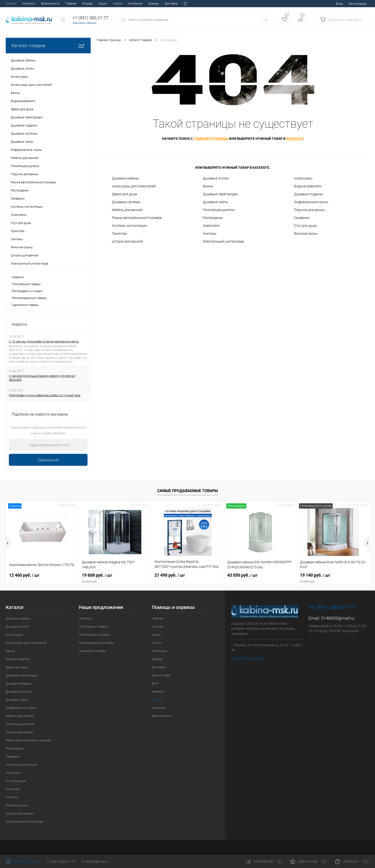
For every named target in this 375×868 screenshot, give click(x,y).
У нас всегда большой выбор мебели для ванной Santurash (42, 378)
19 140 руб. (333, 578)
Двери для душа (124, 194)
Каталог (157, 700)
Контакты (159, 708)
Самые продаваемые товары (187, 491)
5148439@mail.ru (338, 618)
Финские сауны (306, 233)
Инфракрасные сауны (311, 202)
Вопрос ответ (132, 4)
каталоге (295, 139)
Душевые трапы (215, 202)
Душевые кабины (126, 178)
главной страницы (211, 139)
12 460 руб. (24, 575)
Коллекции (76, 4)
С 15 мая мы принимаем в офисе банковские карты (44, 342)
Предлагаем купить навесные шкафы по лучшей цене (45, 395)
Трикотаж (120, 233)
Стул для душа (305, 226)
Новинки (18, 277)
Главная (11, 4)
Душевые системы (126, 202)
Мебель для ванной (127, 210)
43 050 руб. (242, 575)
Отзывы (28, 4)
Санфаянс (302, 218)
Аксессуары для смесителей (134, 186)
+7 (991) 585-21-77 (61, 862)
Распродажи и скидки (27, 291)
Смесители (211, 226)
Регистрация (357, 4)
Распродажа (213, 218)
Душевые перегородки (220, 194)
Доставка (111, 4)
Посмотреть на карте (247, 658)
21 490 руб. (170, 575)
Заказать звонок (85, 23)
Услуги (58, 4)
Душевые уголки (216, 178)
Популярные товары (26, 284)
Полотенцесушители (219, 210)
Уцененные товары (25, 305)
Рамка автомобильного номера (137, 218)
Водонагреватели (308, 186)
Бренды (94, 4)
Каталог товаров (48, 46)
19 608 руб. (115, 578)
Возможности (162, 716)
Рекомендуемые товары (29, 298)
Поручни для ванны (309, 210)
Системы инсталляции (130, 226)
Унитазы (210, 233)
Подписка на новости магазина (40, 414)
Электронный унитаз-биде (223, 241)
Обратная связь (23, 862)
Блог (151, 4)
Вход (339, 4)
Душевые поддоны (309, 194)
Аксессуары (303, 178)
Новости (165, 4)
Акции (43, 4)
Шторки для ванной (127, 241)
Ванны (208, 186)
